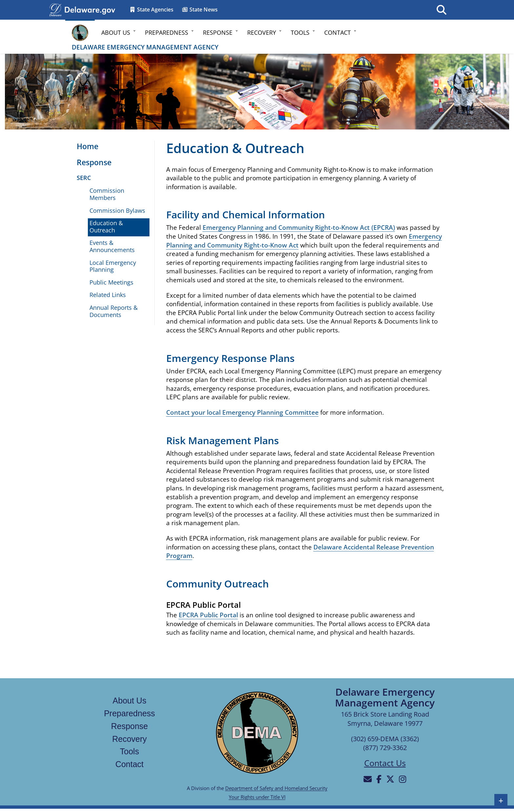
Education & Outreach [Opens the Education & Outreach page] (106, 227)
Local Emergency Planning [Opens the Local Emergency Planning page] (113, 266)
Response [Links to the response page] (130, 726)
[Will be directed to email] (368, 779)
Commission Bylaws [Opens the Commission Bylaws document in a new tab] (117, 210)
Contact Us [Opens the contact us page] (385, 763)
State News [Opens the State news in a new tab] (200, 10)
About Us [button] (116, 32)
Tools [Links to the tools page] (129, 751)
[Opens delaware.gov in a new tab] (90, 9)
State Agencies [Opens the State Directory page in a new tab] (151, 10)
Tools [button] (300, 32)
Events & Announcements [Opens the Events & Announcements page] (112, 246)
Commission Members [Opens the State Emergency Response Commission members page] (107, 194)
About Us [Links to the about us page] (130, 701)
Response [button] (218, 32)
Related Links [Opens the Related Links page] (108, 295)
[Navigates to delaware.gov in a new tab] (55, 9)
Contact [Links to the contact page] (129, 764)
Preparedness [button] (167, 32)
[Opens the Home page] (84, 147)
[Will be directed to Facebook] (379, 779)
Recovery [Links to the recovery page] (129, 739)
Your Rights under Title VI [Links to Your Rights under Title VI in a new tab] (257, 797)
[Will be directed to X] (390, 779)
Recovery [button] (262, 32)
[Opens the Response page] (91, 163)
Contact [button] (337, 32)
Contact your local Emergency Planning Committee (242, 412)
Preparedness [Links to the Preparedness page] (129, 713)
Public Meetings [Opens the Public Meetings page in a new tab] (111, 282)
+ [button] (501, 801)
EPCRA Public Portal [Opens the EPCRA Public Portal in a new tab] (208, 615)
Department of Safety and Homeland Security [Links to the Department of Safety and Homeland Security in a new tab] (276, 788)
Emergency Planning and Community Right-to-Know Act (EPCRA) (299, 228)
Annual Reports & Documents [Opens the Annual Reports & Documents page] (114, 311)
